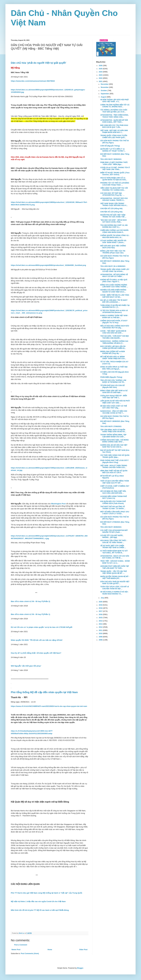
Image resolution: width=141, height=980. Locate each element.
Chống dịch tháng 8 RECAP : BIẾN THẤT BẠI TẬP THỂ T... (114, 397)
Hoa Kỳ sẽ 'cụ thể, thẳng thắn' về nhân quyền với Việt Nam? (36, 653)
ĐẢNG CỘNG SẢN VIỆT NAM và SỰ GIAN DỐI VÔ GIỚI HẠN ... (114, 392)
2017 (101, 611)
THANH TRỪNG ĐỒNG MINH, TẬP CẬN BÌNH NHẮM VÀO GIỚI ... (113, 436)
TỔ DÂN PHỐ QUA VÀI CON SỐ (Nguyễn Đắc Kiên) (112, 386)
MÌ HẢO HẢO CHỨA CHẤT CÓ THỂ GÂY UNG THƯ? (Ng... (114, 407)
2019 (101, 605)
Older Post (83, 950)
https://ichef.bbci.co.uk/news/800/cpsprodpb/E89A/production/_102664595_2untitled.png (48, 265)
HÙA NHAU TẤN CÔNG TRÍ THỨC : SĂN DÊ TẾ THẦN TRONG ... (114, 541)
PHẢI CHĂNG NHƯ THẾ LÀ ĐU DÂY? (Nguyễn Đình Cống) (114, 461)
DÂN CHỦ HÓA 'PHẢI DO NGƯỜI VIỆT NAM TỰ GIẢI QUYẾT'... (115, 583)
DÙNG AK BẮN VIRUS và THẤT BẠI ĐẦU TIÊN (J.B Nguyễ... (114, 368)
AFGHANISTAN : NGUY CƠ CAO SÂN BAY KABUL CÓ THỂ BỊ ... (115, 557)
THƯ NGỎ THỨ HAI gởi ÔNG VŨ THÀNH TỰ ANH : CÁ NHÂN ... (113, 508)
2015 (101, 618)
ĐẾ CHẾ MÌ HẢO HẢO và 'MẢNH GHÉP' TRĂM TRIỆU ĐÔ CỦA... (113, 358)
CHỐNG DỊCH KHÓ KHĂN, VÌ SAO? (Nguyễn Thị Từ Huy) (114, 322)
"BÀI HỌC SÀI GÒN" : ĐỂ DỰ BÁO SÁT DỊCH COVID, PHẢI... (114, 221)
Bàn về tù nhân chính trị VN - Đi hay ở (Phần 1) (31, 614)
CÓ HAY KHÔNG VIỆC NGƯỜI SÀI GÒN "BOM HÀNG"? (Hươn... (113, 242)
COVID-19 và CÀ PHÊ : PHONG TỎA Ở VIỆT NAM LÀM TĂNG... (115, 168)
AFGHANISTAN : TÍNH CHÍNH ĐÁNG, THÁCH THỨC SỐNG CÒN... (114, 116)
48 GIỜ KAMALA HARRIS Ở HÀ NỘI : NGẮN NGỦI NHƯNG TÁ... (114, 593)
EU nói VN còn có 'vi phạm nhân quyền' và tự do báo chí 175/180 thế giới (42, 627)
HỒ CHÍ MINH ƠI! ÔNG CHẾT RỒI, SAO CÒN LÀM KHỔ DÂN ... (113, 492)
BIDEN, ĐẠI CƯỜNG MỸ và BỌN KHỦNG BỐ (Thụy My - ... (113, 352)
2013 (101, 624)
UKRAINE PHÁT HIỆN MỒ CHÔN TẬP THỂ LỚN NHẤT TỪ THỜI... (115, 567)
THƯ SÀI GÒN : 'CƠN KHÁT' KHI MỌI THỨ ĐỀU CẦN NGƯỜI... (114, 337)
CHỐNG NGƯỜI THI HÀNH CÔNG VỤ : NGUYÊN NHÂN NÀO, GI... (115, 236)
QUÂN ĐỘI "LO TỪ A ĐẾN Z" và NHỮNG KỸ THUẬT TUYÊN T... (113, 150)
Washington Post (58, 504)
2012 (101, 627)
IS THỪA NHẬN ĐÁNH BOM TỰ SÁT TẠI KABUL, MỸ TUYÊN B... (114, 552)
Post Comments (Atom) (30, 954)
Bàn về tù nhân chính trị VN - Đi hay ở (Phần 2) (31, 601)
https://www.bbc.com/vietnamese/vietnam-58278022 (33, 81)
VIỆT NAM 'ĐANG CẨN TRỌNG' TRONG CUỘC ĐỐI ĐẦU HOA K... (114, 204)
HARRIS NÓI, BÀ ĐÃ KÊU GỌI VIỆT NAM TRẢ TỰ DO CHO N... (114, 446)
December (105, 84)
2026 (101, 66)
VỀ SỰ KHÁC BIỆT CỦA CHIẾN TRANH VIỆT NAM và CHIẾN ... (113, 547)
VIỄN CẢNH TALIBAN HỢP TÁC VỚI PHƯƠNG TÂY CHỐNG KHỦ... (114, 189)
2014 (101, 621)
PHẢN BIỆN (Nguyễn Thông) (111, 377)
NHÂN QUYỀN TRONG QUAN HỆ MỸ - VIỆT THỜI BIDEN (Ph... (115, 577)
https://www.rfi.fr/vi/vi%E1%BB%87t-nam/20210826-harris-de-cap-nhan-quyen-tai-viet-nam (49, 706)
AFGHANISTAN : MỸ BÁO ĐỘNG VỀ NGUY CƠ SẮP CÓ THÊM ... (114, 275)
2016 (101, 615)
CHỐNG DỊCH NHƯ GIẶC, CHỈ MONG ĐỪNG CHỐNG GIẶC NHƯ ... (114, 441)
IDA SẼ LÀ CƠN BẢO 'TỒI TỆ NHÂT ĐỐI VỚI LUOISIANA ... (114, 301)
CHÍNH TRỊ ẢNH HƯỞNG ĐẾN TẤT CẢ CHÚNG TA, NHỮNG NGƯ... (115, 106)
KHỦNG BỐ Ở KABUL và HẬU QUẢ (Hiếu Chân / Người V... (114, 281)
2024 (101, 72)
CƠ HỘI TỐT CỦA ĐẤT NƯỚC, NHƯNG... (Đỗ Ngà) (112, 536)
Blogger (80, 968)
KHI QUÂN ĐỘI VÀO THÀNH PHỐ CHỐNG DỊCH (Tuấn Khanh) (113, 502)
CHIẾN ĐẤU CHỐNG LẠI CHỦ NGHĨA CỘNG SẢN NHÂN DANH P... (114, 231)
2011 (101, 630)
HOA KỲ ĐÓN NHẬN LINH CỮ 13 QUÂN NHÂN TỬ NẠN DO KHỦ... (114, 179)
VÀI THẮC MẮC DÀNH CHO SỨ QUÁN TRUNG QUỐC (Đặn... (115, 456)
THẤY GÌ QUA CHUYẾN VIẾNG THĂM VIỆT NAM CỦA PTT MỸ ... (115, 482)
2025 (101, 69)
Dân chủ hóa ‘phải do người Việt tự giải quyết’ (39, 63)
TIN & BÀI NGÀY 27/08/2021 (111, 426)
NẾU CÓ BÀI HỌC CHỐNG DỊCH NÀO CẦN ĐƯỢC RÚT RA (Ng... (115, 327)
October (104, 91)
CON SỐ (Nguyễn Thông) (110, 146)
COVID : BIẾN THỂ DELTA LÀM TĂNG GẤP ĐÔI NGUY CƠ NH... (115, 296)
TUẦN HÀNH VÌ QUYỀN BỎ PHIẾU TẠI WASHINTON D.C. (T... (115, 306)
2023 (101, 75)
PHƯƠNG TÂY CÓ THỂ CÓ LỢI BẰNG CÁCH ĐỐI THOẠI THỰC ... (115, 184)
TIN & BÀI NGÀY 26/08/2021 (111, 527)
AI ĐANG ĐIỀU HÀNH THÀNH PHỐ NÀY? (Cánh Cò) (114, 497)
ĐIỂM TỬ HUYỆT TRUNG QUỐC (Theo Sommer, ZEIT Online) (115, 174)
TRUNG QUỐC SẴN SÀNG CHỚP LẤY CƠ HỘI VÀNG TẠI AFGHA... (115, 270)
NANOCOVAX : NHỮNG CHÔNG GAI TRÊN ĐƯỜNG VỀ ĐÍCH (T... (114, 342)
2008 (101, 640)
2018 (101, 608)
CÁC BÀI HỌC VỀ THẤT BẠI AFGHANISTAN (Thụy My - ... (112, 194)
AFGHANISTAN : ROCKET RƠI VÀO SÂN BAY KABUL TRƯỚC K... (114, 199)
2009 (101, 637)
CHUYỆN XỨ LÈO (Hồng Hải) (111, 209)
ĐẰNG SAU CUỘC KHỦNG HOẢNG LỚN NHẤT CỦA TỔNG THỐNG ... (114, 286)
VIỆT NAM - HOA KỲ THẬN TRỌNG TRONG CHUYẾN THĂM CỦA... (114, 467)
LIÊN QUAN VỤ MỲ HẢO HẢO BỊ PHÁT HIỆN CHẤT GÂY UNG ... (115, 402)
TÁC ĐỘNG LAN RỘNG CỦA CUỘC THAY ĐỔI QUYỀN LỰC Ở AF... (114, 111)
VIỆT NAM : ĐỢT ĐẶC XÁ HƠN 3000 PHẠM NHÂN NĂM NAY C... (114, 131)
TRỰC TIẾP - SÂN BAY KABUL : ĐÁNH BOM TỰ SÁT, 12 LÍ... (115, 562)
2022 (101, 78)
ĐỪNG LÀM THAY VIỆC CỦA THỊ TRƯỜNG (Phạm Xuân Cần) (113, 252)
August (104, 97)
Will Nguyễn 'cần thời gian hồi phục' (26, 666)
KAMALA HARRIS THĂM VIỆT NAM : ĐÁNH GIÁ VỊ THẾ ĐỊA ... (114, 316)
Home (50, 950)
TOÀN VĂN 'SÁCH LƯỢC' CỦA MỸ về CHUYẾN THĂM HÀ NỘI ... (115, 588)
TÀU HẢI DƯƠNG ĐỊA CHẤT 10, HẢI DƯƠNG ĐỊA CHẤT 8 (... (114, 226)
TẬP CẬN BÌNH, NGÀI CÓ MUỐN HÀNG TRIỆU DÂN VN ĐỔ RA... (113, 431)
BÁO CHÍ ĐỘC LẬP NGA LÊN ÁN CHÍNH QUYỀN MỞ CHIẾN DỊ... (113, 347)
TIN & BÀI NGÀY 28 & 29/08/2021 (113, 266)
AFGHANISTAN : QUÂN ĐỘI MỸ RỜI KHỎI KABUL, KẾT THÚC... (114, 121)
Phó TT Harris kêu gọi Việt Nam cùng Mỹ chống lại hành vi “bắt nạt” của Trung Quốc (47, 893)
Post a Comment (21, 945)
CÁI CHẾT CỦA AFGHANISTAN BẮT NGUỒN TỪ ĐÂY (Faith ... (114, 531)
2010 (101, 634)
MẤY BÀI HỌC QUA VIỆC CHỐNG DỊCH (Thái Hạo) (113, 247)
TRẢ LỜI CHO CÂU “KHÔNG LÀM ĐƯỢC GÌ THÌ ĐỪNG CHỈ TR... (113, 381)
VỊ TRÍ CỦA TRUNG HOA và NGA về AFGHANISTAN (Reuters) (114, 311)
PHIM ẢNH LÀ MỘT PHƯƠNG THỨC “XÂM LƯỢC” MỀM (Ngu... (114, 163)
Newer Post (16, 950)
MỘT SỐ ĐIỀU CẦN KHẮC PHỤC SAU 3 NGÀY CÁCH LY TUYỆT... (115, 513)
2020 (101, 602)
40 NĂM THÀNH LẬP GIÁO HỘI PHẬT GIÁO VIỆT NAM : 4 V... (115, 101)
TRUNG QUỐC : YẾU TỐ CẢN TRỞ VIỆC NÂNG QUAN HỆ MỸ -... (114, 572)
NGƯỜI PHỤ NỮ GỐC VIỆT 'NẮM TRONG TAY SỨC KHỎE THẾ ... (113, 216)
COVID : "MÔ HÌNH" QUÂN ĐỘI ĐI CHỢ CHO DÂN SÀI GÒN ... (113, 332)
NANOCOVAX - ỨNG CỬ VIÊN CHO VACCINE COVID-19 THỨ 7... (114, 412)
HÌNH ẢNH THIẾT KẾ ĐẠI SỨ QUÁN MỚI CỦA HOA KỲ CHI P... (114, 472)
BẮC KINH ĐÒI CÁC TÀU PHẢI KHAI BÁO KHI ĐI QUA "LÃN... (114, 126)
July (103, 598)
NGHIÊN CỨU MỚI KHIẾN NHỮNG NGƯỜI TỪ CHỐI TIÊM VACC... (113, 291)
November (105, 87)
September (105, 94)
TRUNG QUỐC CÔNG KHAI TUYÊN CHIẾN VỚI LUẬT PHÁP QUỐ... (114, 136)
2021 (101, 81)
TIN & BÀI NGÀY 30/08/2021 (111, 159)
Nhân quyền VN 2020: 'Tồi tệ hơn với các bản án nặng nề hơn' (37, 640)
